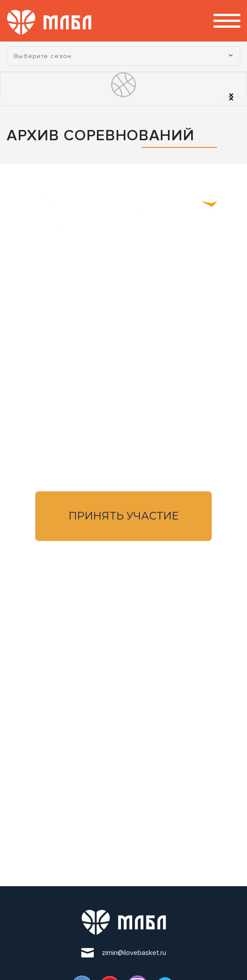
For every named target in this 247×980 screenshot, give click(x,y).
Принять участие (123, 516)
